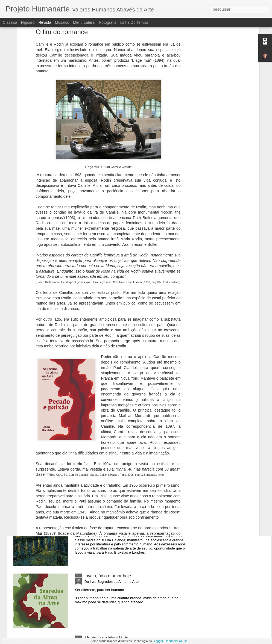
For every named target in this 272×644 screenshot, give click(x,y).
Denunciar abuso (176, 641)
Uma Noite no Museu (105, 514)
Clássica (10, 22)
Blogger (158, 641)
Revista (45, 22)
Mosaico (62, 22)
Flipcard (28, 22)
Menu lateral (84, 22)
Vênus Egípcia (99, 452)
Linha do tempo (134, 22)
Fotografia (108, 22)
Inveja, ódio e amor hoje (108, 576)
